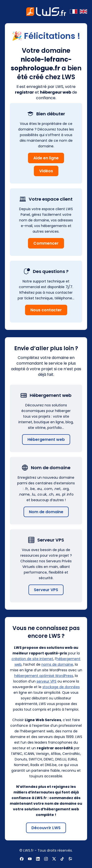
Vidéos (46, 171)
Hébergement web (46, 439)
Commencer (46, 243)
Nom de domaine (46, 512)
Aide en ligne (46, 158)
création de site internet (32, 659)
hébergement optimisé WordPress (44, 676)
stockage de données (61, 687)
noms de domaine (57, 664)
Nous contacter (46, 310)
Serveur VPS (46, 590)
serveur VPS (46, 681)
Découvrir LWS (46, 828)
